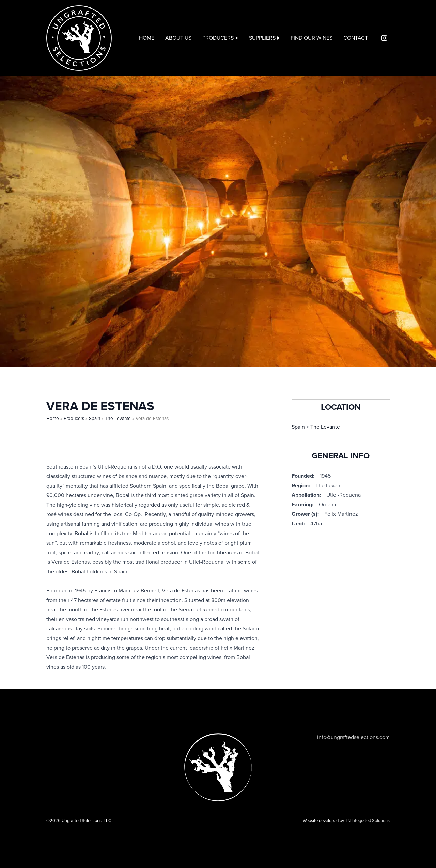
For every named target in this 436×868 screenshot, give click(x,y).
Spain (95, 419)
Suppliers (262, 38)
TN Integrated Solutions (367, 821)
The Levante (118, 419)
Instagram (384, 38)
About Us (178, 38)
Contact (356, 38)
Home (147, 38)
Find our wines (312, 38)
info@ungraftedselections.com (353, 737)
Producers (218, 38)
